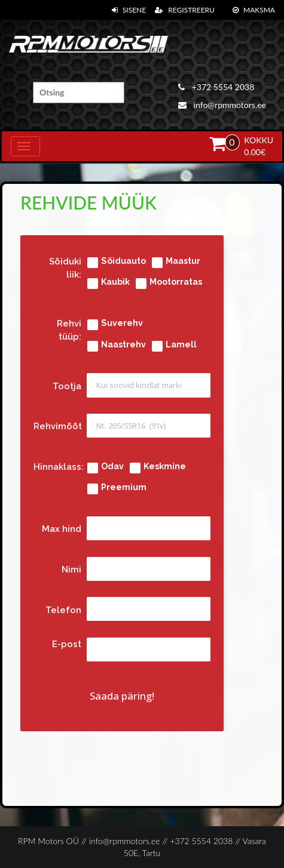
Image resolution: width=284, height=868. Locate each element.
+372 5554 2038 (216, 87)
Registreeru (185, 10)
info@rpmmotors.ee (222, 105)
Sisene (129, 10)
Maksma (254, 10)
